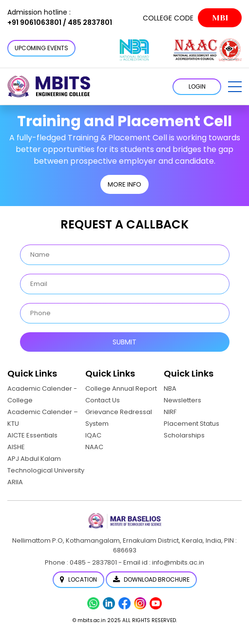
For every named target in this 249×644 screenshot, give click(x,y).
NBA (170, 388)
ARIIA (15, 482)
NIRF (170, 412)
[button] (235, 87)
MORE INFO (124, 184)
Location (78, 579)
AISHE (16, 447)
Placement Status (192, 424)
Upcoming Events (41, 48)
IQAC (93, 435)
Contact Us (103, 400)
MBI (220, 18)
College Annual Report (121, 388)
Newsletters (182, 400)
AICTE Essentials (32, 435)
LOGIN (197, 86)
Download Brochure (151, 579)
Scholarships (184, 435)
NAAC (94, 447)
